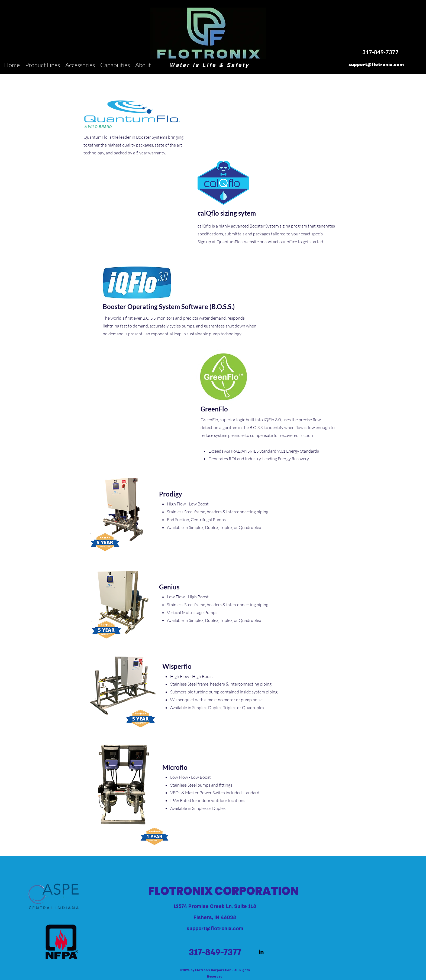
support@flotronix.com (215, 929)
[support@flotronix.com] (376, 65)
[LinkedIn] (261, 952)
